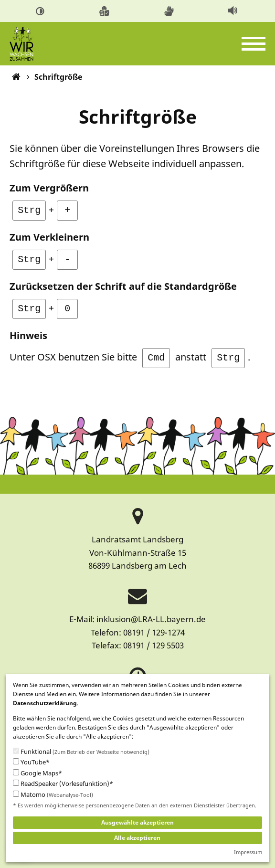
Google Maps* (37, 773)
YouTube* (31, 762)
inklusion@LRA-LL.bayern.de (151, 619)
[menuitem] (42, 11)
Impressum (248, 852)
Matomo (53, 795)
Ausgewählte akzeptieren (137, 822)
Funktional (81, 752)
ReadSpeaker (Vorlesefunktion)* (63, 784)
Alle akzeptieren (137, 838)
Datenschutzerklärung (45, 703)
